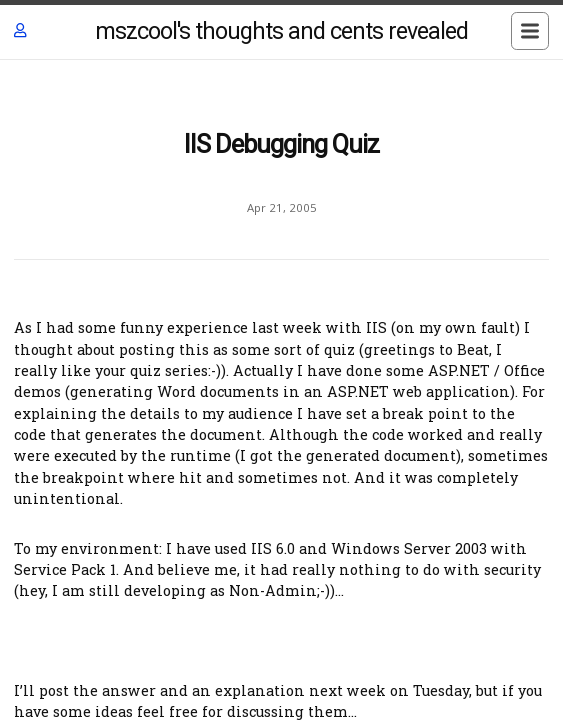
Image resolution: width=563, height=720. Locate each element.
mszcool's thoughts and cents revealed (281, 31)
